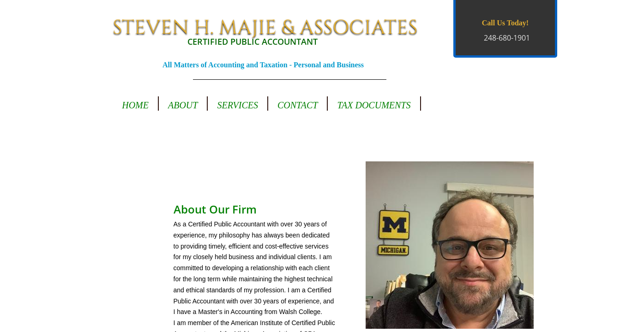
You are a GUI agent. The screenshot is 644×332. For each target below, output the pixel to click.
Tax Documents (374, 105)
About (183, 105)
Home (135, 105)
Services (238, 105)
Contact (298, 105)
